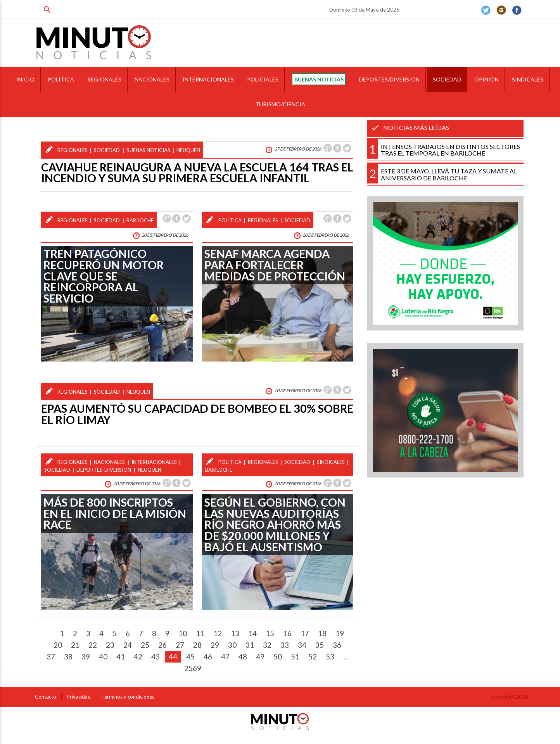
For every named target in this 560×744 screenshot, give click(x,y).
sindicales (331, 462)
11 (200, 633)
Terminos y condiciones (128, 697)
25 (145, 645)
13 (235, 633)
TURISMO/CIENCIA (280, 104)
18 (322, 633)
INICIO (25, 79)
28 (197, 645)
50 (278, 657)
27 (180, 645)
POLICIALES (263, 79)
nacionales (109, 462)
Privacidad (79, 697)
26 (162, 645)
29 (215, 645)
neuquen (188, 150)
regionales (73, 150)
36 (337, 645)
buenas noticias (148, 150)
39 (86, 657)
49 (260, 657)
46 (208, 657)
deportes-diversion (104, 470)
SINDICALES (528, 79)
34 (302, 645)
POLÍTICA (61, 79)
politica (230, 220)
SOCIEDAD (447, 79)
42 (138, 657)
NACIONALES (152, 79)
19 (340, 633)
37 (51, 657)
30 (232, 645)
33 (285, 645)
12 (218, 633)
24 (128, 645)
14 (252, 633)
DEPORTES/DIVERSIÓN (389, 79)
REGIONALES (104, 79)
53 (330, 657)
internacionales (154, 462)
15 (270, 633)
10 (183, 633)
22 (93, 645)
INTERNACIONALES (208, 79)
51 (295, 657)
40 (103, 657)
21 (75, 645)
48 (243, 657)
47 (225, 657)
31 (250, 645)
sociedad (107, 150)
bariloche (140, 220)
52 (313, 657)
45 (190, 657)
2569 (193, 668)
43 (156, 657)
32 (267, 645)
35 (320, 645)
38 (68, 657)
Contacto (46, 697)
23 (110, 645)
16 (287, 633)
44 (173, 657)
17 (305, 633)
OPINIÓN (487, 79)
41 (121, 657)
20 (58, 645)
